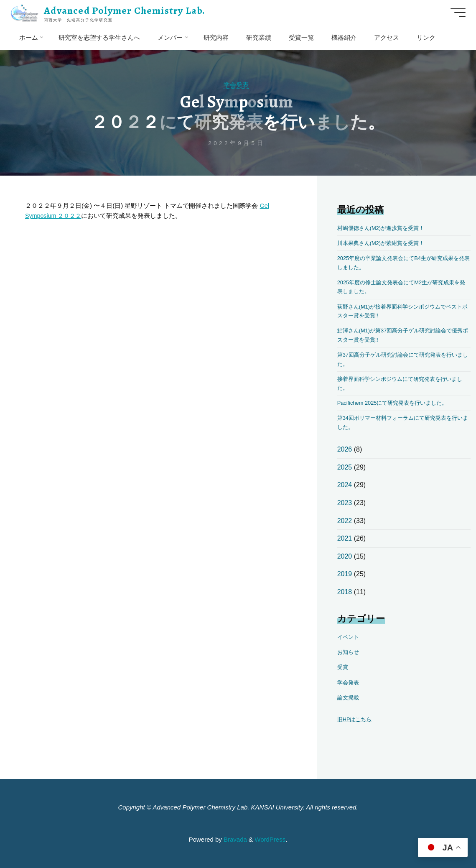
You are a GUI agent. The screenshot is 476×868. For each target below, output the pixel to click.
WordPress (270, 839)
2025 (345, 467)
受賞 (343, 667)
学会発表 (236, 84)
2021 (345, 538)
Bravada (234, 839)
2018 (345, 592)
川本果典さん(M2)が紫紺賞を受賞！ (384, 243)
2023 (345, 503)
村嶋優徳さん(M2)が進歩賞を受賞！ (384, 228)
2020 (345, 556)
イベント (349, 637)
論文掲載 (349, 698)
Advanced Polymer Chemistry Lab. (127, 10)
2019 (345, 574)
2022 (345, 521)
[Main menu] (456, 13)
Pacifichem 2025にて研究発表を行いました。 (396, 403)
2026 (345, 449)
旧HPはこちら (356, 719)
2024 (345, 485)
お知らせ (349, 652)
